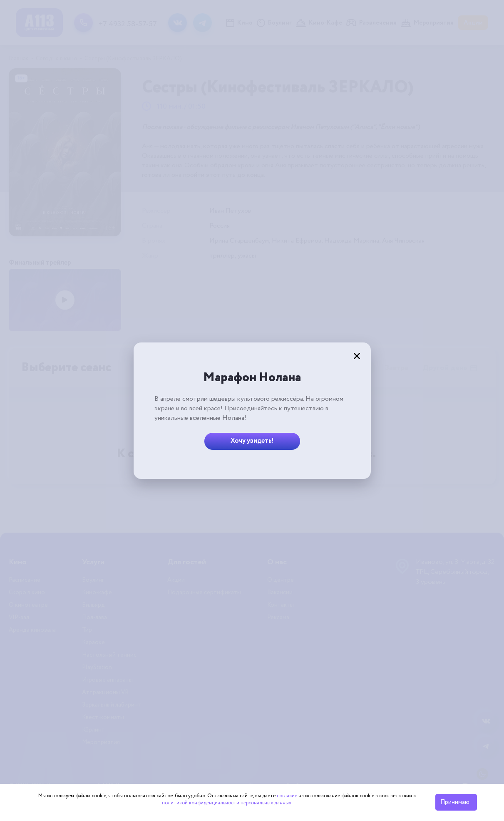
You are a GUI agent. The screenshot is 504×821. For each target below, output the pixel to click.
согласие (287, 796)
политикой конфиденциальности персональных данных (227, 803)
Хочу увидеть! (252, 441)
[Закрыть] (357, 356)
